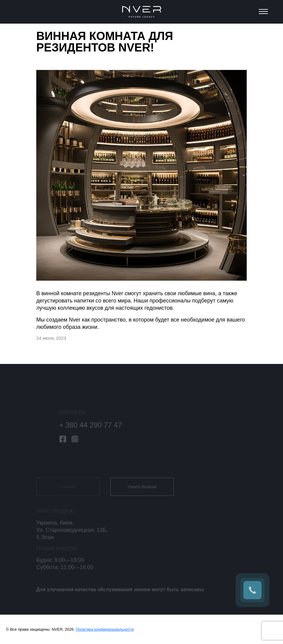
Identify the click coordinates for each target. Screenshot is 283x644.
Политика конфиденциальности (105, 629)
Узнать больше (142, 490)
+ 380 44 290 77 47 (94, 425)
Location (68, 490)
